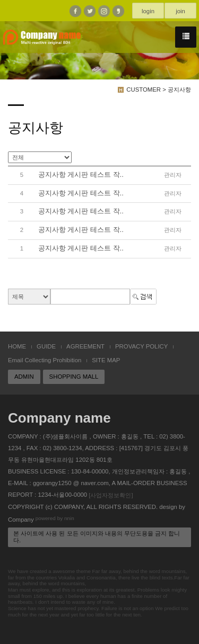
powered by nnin (55, 519)
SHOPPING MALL (74, 377)
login (148, 11)
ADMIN (24, 377)
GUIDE (46, 346)
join (180, 11)
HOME (17, 346)
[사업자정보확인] (111, 495)
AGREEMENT (85, 346)
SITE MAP (106, 360)
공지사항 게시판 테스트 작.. (81, 175)
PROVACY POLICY (141, 346)
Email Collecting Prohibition (45, 360)
